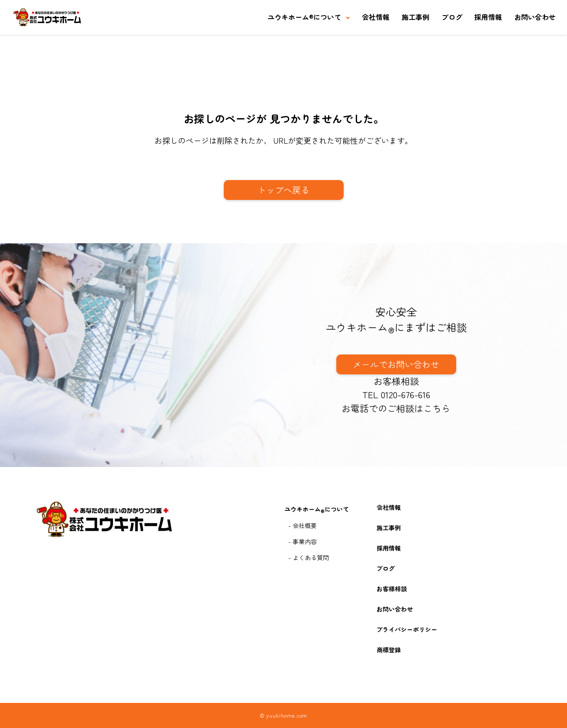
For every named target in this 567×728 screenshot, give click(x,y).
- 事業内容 (303, 541)
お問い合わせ (535, 17)
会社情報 (376, 17)
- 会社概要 (303, 525)
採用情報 (488, 17)
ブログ (452, 17)
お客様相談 (396, 381)
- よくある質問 (309, 557)
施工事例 (416, 17)
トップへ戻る (283, 190)
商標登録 (389, 650)
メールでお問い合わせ (396, 364)
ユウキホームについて (304, 17)
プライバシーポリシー (407, 629)
